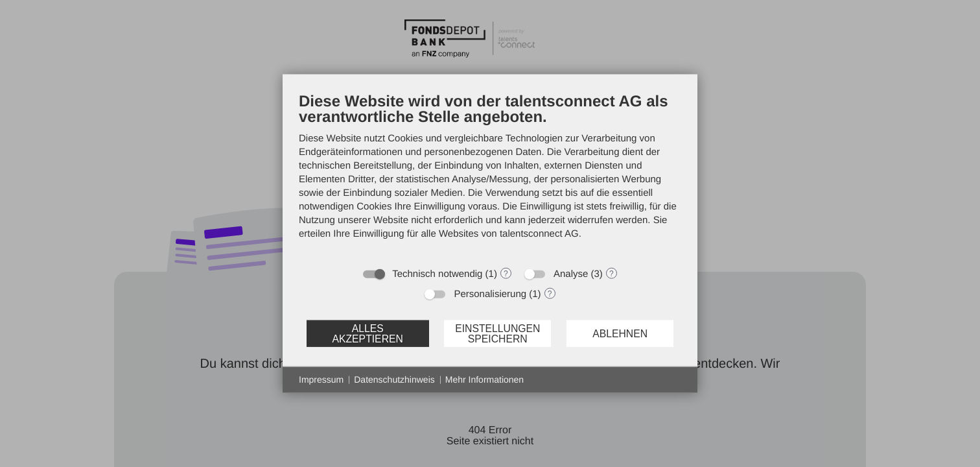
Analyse (571, 274)
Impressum (321, 379)
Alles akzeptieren (367, 333)
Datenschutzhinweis (394, 379)
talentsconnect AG (539, 234)
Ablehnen (620, 333)
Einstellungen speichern (497, 333)
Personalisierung (490, 294)
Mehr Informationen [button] (484, 379)
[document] (490, 176)
